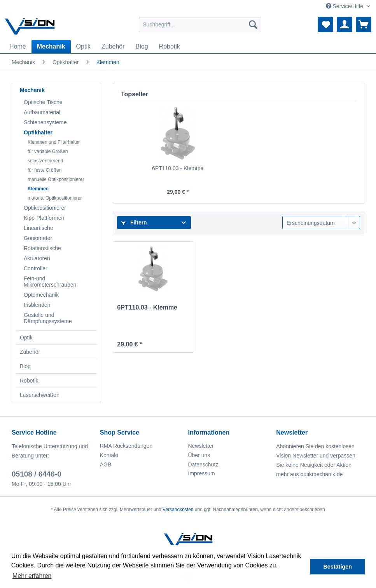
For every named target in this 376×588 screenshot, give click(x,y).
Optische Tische (43, 102)
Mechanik (32, 90)
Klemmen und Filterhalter (54, 142)
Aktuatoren (37, 258)
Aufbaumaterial (42, 112)
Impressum (202, 473)
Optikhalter (38, 132)
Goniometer (38, 238)
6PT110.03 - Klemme (178, 168)
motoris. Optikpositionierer (55, 198)
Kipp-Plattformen (44, 218)
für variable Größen (48, 151)
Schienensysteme (45, 122)
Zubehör (30, 352)
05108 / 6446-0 (37, 474)
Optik (26, 337)
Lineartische (38, 228)
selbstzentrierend (45, 161)
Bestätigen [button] (338, 567)
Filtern (134, 223)
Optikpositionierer (45, 208)
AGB (106, 464)
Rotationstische (42, 248)
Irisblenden (37, 305)
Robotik (29, 381)
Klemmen (38, 189)
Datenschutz (203, 464)
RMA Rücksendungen (126, 446)
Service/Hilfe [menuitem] (345, 6)
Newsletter (201, 446)
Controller (36, 268)
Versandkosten (178, 510)
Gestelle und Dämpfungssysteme (48, 318)
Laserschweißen (40, 395)
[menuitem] (200, 24)
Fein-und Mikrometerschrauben (50, 282)
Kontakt (109, 455)
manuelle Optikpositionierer (56, 179)
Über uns (199, 455)
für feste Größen (45, 170)
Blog (25, 366)
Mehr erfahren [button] (32, 576)
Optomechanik (41, 295)
